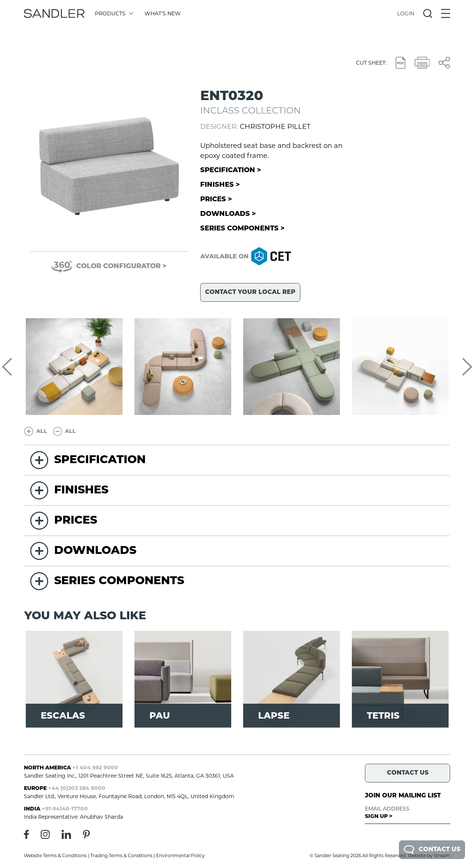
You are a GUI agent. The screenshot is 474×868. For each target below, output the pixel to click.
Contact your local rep (250, 292)
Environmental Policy (180, 855)
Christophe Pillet (275, 127)
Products (114, 13)
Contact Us (432, 850)
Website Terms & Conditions (55, 855)
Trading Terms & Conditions (121, 855)
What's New (163, 13)
